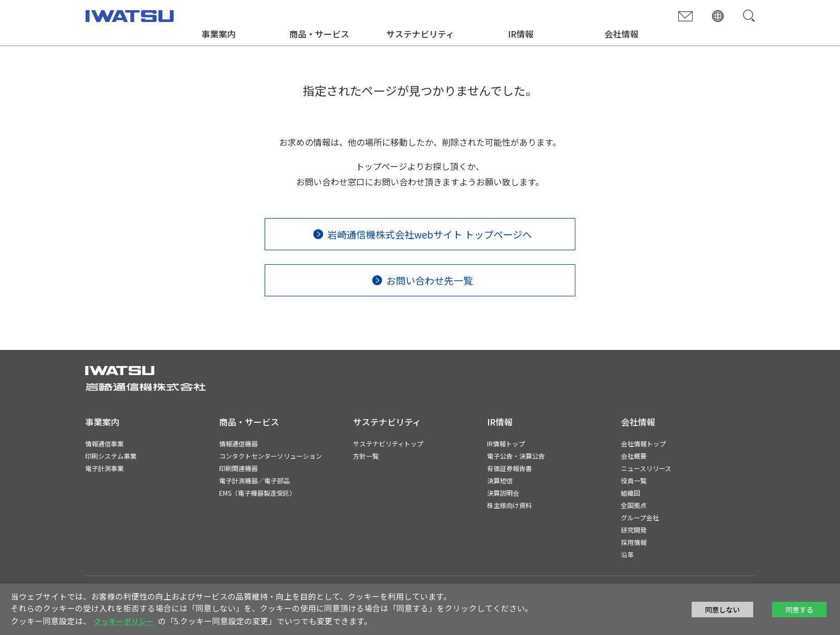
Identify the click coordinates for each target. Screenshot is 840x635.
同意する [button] (799, 610)
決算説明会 (503, 493)
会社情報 (621, 34)
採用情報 (634, 542)
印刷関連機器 (238, 468)
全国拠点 (634, 505)
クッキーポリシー (124, 621)
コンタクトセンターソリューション (271, 456)
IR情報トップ (506, 443)
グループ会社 (640, 517)
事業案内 (219, 34)
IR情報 (521, 34)
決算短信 (500, 480)
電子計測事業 (104, 468)
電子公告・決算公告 (516, 456)
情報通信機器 (238, 443)
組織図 (631, 493)
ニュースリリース (646, 468)
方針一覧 (366, 456)
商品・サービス (319, 34)
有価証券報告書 (509, 468)
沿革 (627, 554)
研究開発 (634, 530)
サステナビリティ (420, 34)
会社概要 (634, 456)
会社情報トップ (643, 443)
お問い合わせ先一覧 (430, 280)
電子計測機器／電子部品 (254, 480)
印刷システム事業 (111, 456)
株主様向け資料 (509, 505)
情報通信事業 (104, 443)
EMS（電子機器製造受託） (257, 493)
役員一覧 (634, 480)
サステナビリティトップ (388, 443)
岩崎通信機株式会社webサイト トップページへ (430, 234)
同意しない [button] (722, 610)
